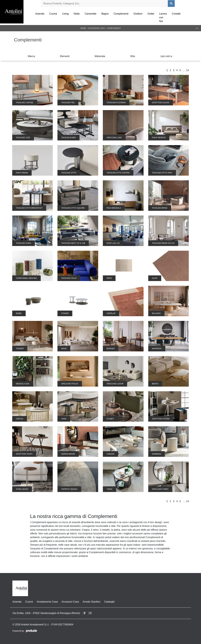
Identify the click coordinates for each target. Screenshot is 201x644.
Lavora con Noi (163, 17)
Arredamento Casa (47, 602)
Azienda (40, 14)
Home (83, 28)
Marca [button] (31, 56)
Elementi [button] (65, 56)
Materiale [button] (100, 56)
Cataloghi (109, 602)
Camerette (91, 14)
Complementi (121, 14)
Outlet (151, 14)
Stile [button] (133, 56)
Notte (77, 14)
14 (188, 70)
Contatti (176, 14)
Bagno (105, 14)
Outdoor (138, 14)
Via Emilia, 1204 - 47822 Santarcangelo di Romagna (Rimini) (46, 613)
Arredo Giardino (91, 602)
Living (65, 14)
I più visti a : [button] (167, 56)
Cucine (53, 14)
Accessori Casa (97, 28)
